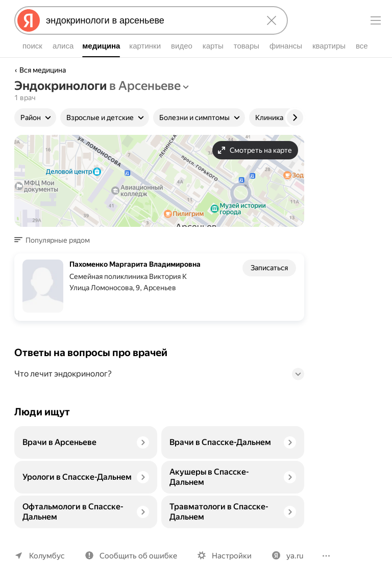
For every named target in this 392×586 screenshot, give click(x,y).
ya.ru (289, 556)
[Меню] (376, 20)
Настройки (227, 556)
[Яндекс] (29, 20)
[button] (55, 240)
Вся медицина (43, 70)
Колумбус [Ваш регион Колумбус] (46, 556)
